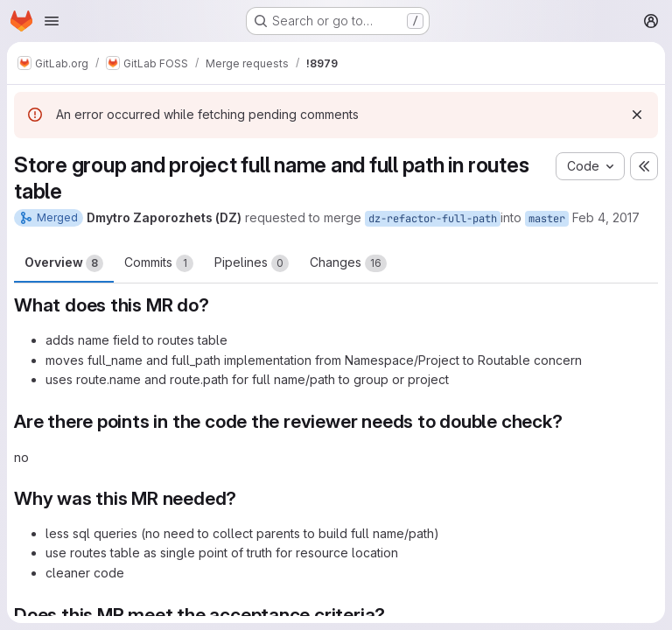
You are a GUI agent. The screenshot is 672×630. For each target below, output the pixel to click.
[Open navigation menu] (52, 21)
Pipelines (252, 263)
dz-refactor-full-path (433, 219)
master (547, 219)
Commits (159, 263)
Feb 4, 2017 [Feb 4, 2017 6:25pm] (606, 217)
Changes (348, 263)
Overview (64, 263)
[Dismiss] (637, 115)
